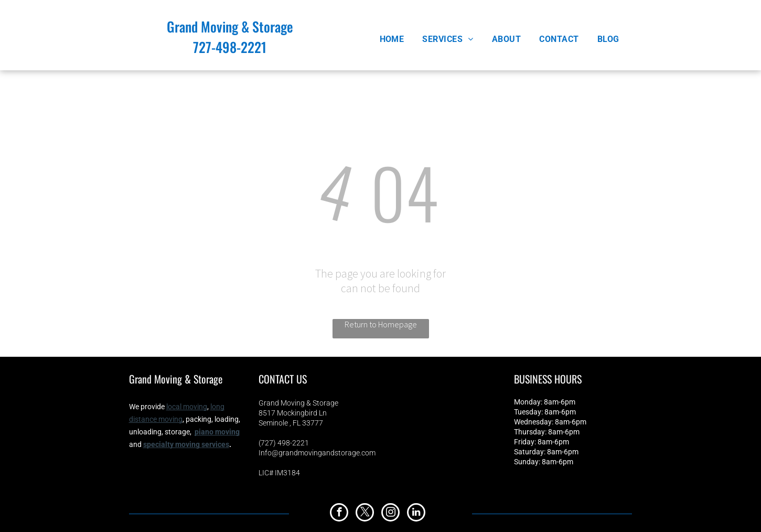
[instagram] (390, 514)
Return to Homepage (381, 324)
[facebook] (339, 514)
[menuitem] (396, 39)
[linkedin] (416, 514)
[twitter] (365, 514)
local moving (187, 407)
